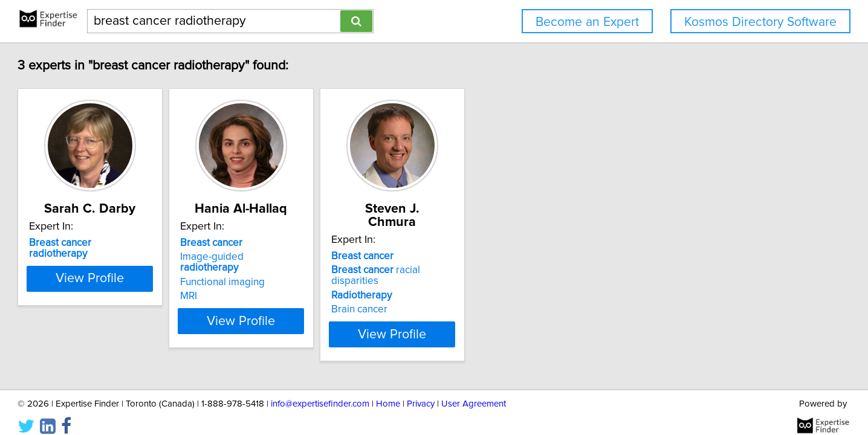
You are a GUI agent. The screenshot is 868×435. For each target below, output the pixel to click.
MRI (273, 285)
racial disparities (515, 257)
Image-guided (326, 257)
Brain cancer (474, 285)
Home (388, 391)
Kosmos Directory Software (760, 22)
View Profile (159, 310)
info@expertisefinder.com (320, 391)
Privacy (421, 391)
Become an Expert (587, 22)
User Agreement (474, 391)
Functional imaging (306, 271)
